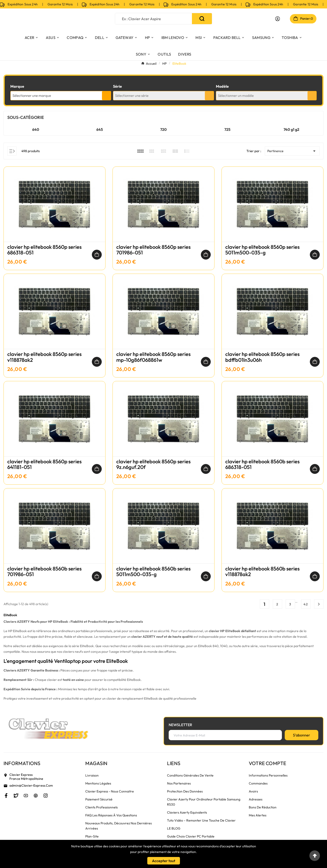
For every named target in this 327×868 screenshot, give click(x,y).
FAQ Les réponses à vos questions (111, 815)
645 (100, 129)
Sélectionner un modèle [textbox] (236, 96)
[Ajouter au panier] (97, 255)
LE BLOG (174, 828)
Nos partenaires (179, 783)
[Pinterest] (36, 796)
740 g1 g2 (291, 129)
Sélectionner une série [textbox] (132, 96)
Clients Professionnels (101, 807)
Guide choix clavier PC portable (191, 836)
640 (36, 129)
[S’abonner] (302, 735)
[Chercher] (154, 19)
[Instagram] (46, 796)
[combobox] (61, 96)
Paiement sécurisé (99, 799)
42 (306, 604)
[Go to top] (315, 856)
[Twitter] (16, 796)
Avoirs (253, 791)
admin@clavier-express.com (31, 785)
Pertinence (292, 151)
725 (227, 129)
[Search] (202, 19)
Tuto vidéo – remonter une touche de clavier (201, 820)
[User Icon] (278, 19)
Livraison (92, 775)
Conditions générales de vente (190, 775)
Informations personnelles (268, 775)
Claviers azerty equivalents (187, 812)
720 (163, 129)
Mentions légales (98, 783)
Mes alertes (258, 815)
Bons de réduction (263, 807)
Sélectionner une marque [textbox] (32, 96)
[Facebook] (6, 796)
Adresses (256, 799)
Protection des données (185, 791)
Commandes (258, 783)
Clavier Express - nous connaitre (110, 791)
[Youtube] (26, 796)
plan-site (92, 836)
